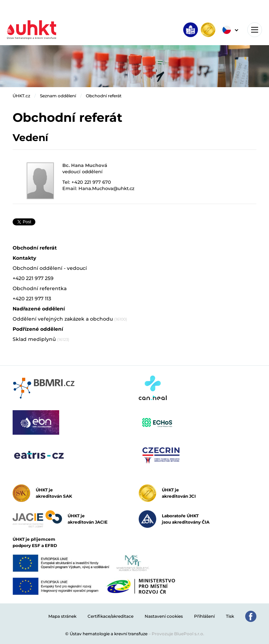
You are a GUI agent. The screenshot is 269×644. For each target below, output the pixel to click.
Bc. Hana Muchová (85, 165)
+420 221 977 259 (33, 278)
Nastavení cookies (164, 616)
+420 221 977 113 (32, 299)
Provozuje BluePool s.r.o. (178, 634)
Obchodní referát (104, 96)
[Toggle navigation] (255, 30)
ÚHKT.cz (21, 96)
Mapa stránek (62, 616)
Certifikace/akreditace (111, 616)
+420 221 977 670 (91, 182)
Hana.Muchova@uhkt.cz (106, 188)
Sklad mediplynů (41, 339)
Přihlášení (204, 616)
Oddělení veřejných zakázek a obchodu (70, 319)
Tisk (230, 616)
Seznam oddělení (58, 96)
